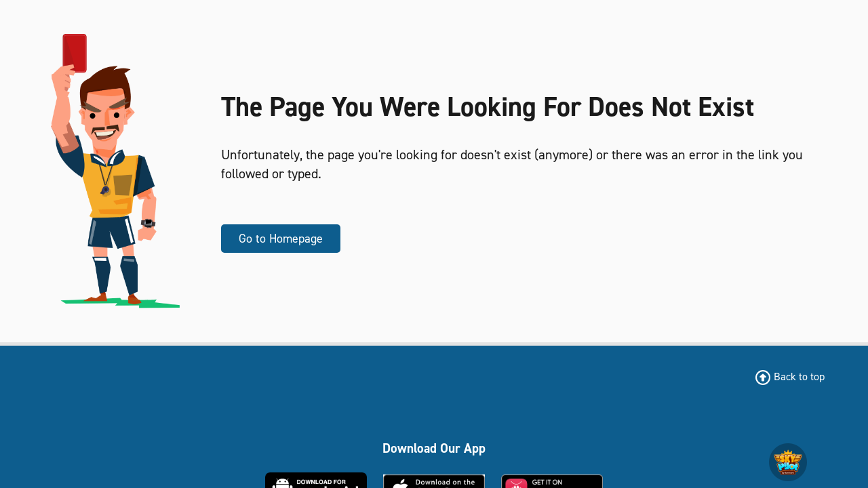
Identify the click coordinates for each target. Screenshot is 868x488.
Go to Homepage (281, 239)
